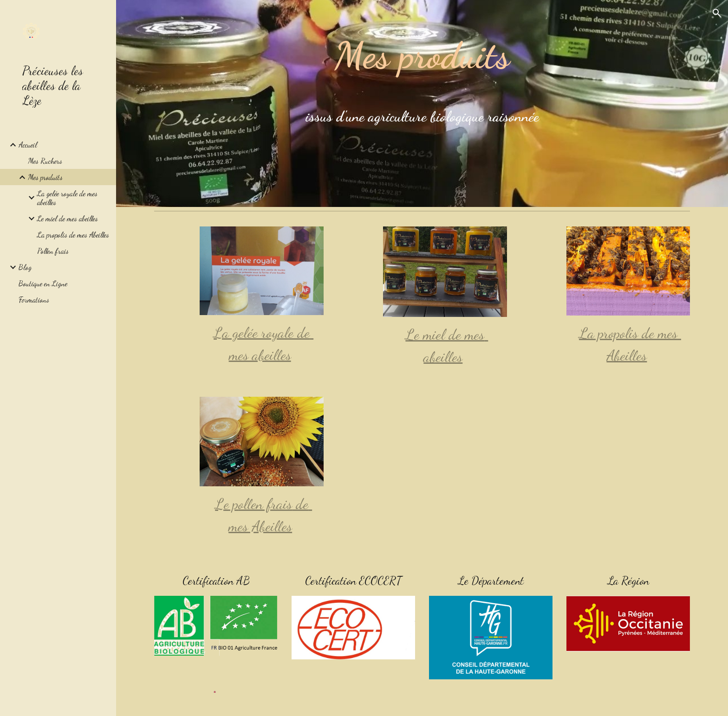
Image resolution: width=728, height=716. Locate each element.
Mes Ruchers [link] (45, 161)
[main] (422, 103)
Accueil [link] (28, 145)
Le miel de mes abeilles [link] (68, 218)
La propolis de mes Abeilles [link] (73, 235)
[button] (717, 13)
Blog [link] (25, 267)
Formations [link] (34, 300)
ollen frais (265, 504)
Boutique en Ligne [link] (43, 283)
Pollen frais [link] (53, 251)
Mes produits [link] (45, 177)
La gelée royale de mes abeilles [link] (67, 198)
